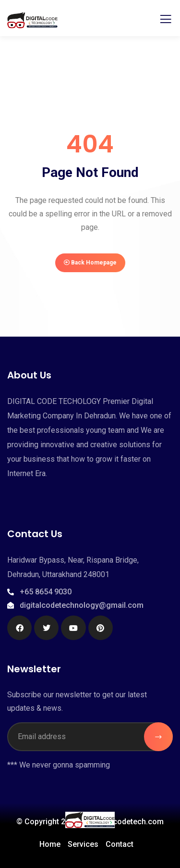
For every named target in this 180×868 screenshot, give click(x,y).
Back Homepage (90, 263)
